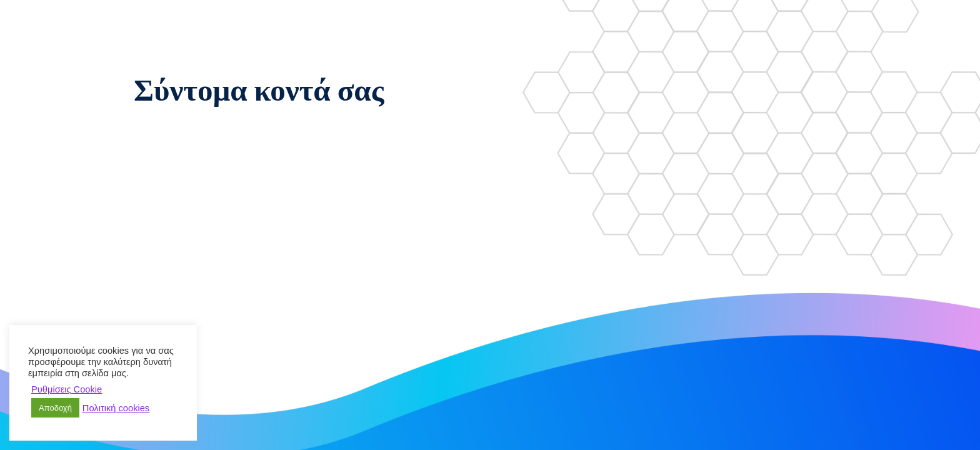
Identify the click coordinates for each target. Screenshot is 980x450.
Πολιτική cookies (116, 408)
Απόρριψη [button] (132, 389)
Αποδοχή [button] (55, 408)
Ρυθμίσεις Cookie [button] (67, 389)
